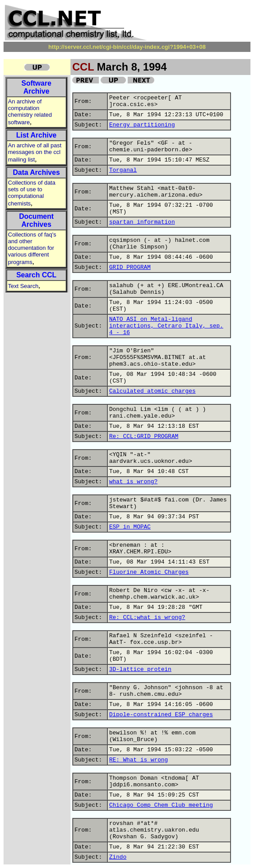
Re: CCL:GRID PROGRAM (144, 436)
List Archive (37, 135)
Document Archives (36, 220)
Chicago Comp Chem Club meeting (161, 805)
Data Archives (36, 172)
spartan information (142, 222)
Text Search (23, 286)
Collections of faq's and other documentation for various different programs (32, 248)
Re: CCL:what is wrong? (147, 617)
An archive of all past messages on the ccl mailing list (35, 152)
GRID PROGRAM (130, 267)
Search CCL (37, 275)
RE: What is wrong (139, 760)
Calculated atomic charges (152, 391)
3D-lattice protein (140, 669)
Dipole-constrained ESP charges (161, 715)
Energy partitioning (142, 125)
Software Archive (36, 87)
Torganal (123, 170)
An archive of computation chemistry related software (30, 112)
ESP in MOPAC (130, 527)
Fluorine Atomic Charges (149, 572)
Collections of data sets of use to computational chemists (32, 193)
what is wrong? (133, 482)
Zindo (118, 857)
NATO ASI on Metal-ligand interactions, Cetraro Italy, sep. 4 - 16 (166, 326)
